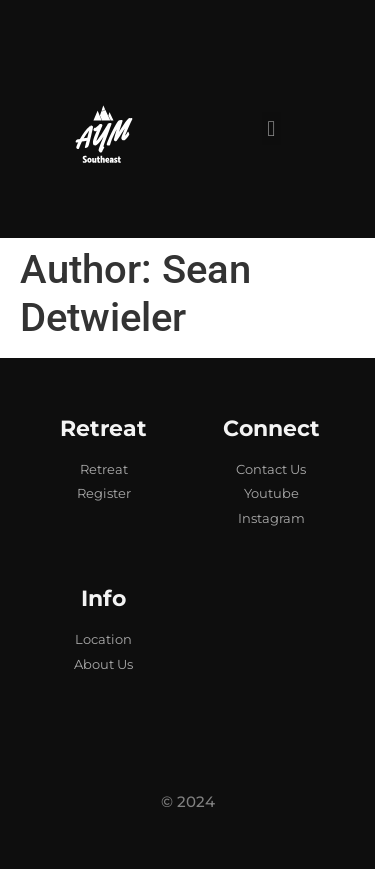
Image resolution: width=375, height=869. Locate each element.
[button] (271, 128)
